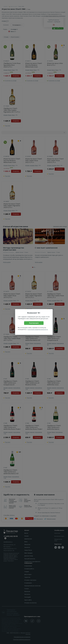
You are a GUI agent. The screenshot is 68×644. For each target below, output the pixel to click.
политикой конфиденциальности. (38, 329)
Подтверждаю (34, 323)
